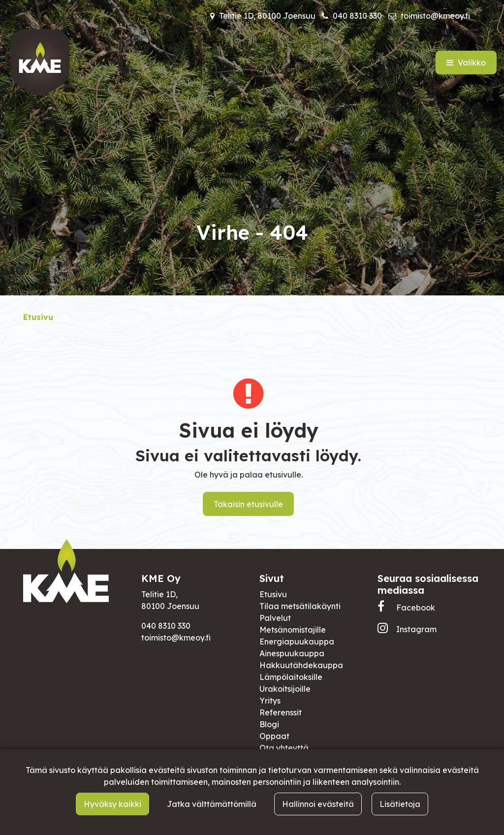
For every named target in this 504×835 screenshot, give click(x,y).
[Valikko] (466, 63)
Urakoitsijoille (285, 689)
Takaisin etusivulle (248, 504)
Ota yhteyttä (284, 748)
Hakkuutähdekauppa (301, 665)
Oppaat (274, 736)
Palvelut (275, 618)
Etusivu (273, 594)
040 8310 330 (357, 16)
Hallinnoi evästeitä (318, 804)
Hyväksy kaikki (112, 804)
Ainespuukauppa (292, 653)
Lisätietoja (400, 804)
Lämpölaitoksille (291, 677)
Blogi (269, 724)
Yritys (270, 701)
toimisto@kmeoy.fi (435, 16)
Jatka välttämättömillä (212, 804)
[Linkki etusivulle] (40, 63)
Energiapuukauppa (297, 642)
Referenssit (281, 712)
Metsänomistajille (293, 630)
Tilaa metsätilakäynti (300, 606)
